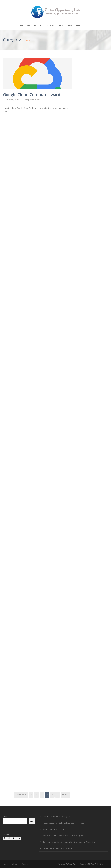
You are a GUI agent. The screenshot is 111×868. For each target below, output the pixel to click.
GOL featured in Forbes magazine (58, 816)
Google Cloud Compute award (32, 95)
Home (20, 26)
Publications (47, 26)
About (79, 26)
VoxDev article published (54, 829)
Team (60, 26)
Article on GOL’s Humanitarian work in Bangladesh (65, 836)
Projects (31, 26)
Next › (66, 795)
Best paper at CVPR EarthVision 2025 (59, 848)
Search (6, 816)
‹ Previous (21, 795)
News (69, 26)
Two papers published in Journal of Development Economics (69, 842)
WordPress (73, 864)
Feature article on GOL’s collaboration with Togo (63, 823)
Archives (7, 834)
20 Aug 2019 (14, 100)
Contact (25, 864)
